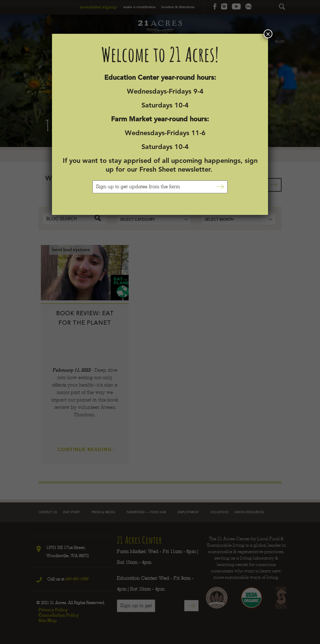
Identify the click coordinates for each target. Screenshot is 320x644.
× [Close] (268, 34)
